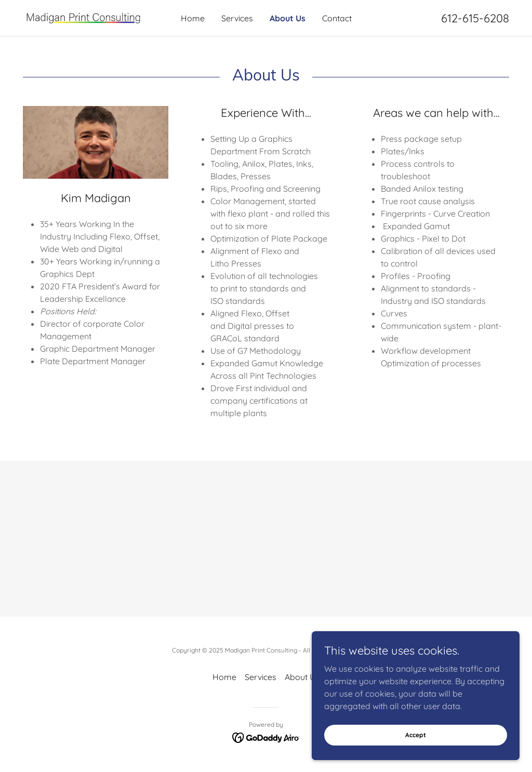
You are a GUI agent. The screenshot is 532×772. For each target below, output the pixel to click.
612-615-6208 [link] (475, 18)
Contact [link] (337, 18)
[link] (84, 17)
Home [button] (224, 677)
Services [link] (237, 18)
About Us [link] (288, 18)
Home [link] (193, 18)
